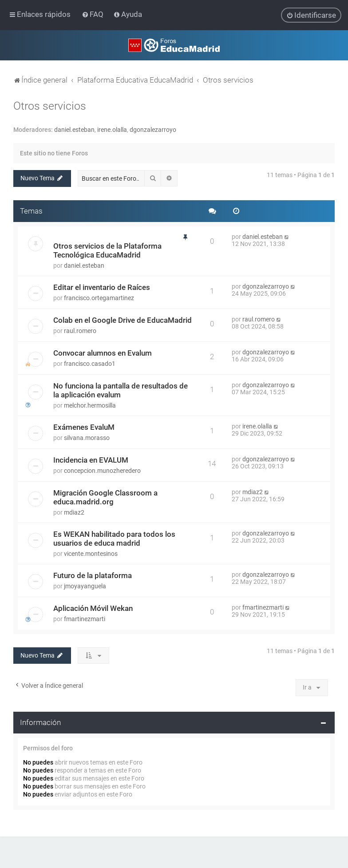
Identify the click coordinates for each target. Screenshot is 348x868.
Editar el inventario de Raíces (102, 287)
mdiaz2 (74, 512)
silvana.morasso (87, 437)
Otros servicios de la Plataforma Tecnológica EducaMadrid (107, 250)
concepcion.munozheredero (102, 470)
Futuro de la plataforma (93, 575)
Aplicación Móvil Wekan (93, 608)
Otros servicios (50, 105)
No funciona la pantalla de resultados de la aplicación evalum (121, 390)
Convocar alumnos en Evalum (103, 353)
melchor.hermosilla (90, 405)
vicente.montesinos (91, 553)
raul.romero (80, 330)
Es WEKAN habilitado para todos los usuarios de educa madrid (114, 538)
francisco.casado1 (90, 363)
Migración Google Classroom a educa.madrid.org (105, 497)
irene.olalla (112, 129)
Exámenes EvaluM (84, 427)
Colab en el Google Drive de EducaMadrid (123, 320)
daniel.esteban (74, 129)
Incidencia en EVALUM (91, 460)
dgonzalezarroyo (153, 129)
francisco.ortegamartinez (99, 297)
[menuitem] (93, 14)
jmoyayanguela (85, 586)
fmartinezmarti (85, 618)
